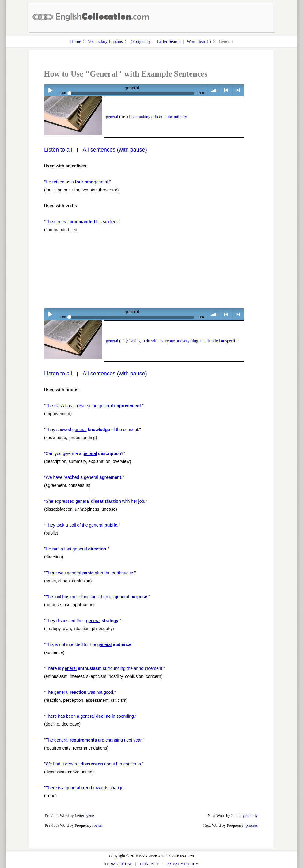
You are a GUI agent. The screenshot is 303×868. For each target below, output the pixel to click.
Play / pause (50, 90)
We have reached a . (84, 477)
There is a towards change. (85, 788)
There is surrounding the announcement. (104, 668)
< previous (226, 90)
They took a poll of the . (82, 525)
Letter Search (169, 41)
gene (90, 815)
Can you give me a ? (85, 453)
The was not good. (80, 692)
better (98, 825)
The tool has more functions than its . (97, 597)
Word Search (198, 41)
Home (76, 41)
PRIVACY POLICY (182, 864)
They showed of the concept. (93, 430)
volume (213, 90)
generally (250, 815)
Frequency (142, 41)
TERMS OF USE (118, 864)
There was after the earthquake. (90, 573)
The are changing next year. (94, 740)
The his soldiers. (82, 222)
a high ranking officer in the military (157, 117)
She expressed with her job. (95, 501)
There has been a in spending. (90, 716)
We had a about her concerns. (94, 764)
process (252, 825)
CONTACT (149, 864)
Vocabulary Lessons (105, 41)
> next (238, 90)
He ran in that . (77, 549)
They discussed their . (83, 621)
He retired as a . (78, 182)
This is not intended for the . (89, 644)
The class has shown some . (94, 406)
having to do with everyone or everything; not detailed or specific (184, 341)
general (112, 117)
